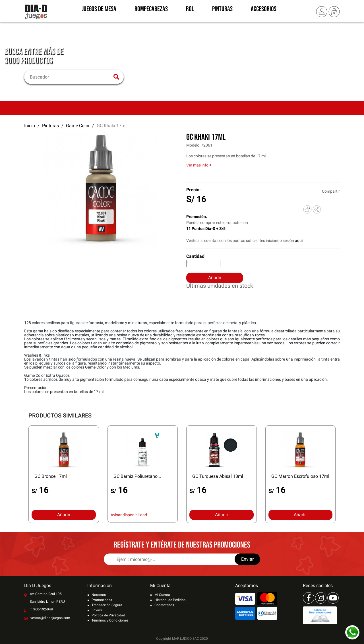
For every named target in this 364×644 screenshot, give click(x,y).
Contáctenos (164, 605)
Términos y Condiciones (110, 620)
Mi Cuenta (162, 595)
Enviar (247, 559)
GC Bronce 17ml (51, 476)
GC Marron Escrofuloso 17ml (300, 476)
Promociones (102, 600)
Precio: (194, 190)
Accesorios (264, 11)
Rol (190, 11)
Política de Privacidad (108, 615)
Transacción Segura (107, 605)
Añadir (215, 278)
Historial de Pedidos (170, 600)
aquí (299, 240)
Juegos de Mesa (99, 11)
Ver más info (199, 165)
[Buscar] (70, 77)
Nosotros (99, 595)
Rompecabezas (151, 11)
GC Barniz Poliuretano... (137, 476)
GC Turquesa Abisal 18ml (218, 476)
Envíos (97, 610)
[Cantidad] (203, 263)
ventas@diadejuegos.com (50, 618)
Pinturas (222, 11)
